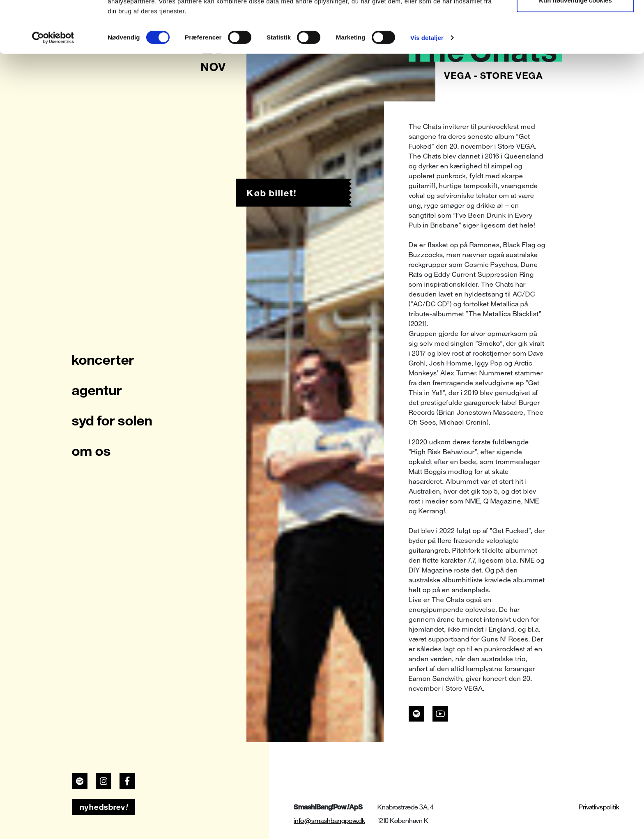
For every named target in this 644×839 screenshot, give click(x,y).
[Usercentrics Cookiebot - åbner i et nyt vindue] (53, 86)
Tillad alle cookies (575, 22)
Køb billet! (272, 193)
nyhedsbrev (104, 807)
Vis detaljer (427, 86)
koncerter (103, 360)
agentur (97, 390)
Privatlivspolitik (599, 807)
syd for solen (112, 421)
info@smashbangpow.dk (329, 821)
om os (91, 451)
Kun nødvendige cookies (575, 49)
